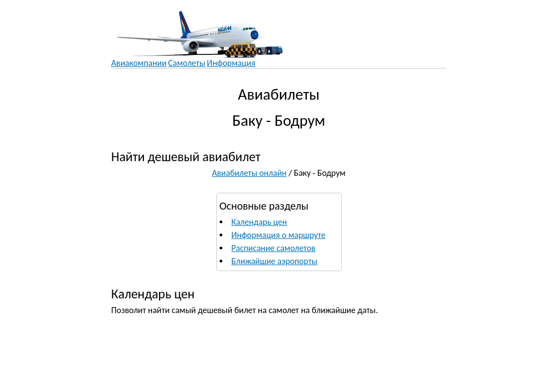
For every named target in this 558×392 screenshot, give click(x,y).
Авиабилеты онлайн (249, 173)
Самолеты (187, 63)
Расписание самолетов (274, 248)
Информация (231, 63)
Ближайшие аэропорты (275, 261)
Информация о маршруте (279, 235)
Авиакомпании (139, 63)
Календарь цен (259, 222)
